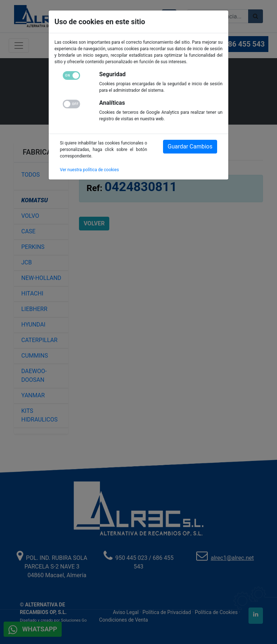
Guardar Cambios (190, 146)
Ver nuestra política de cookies (89, 170)
